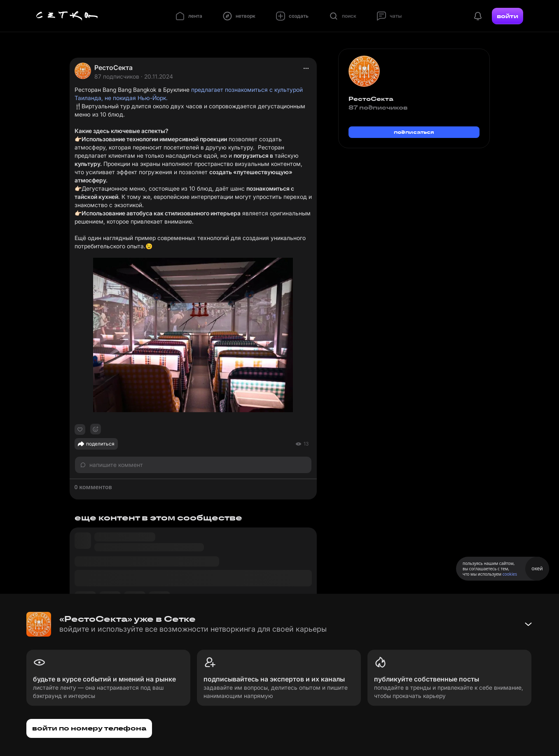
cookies (510, 574)
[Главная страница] (67, 16)
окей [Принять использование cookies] (537, 568)
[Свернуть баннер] (528, 624)
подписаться (414, 132)
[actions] (306, 68)
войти (508, 16)
